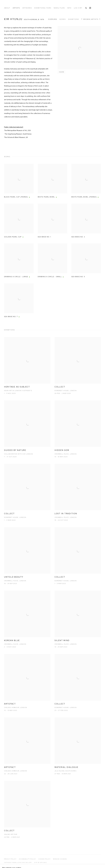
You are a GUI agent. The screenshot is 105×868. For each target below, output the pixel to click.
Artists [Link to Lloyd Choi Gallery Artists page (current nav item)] (16, 8)
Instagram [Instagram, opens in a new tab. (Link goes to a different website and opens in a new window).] (90, 8)
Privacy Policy (10, 859)
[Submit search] (86, 8)
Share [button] (62, 72)
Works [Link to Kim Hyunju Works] (62, 19)
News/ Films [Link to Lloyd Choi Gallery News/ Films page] (59, 8)
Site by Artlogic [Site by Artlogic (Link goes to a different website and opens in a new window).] (41, 862)
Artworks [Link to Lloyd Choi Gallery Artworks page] (27, 8)
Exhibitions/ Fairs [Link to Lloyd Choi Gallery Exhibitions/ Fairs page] (43, 8)
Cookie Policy (45, 859)
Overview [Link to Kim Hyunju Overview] (52, 19)
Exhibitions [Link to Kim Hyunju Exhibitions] (74, 19)
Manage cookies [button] (60, 859)
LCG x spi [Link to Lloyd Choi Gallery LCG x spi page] (78, 8)
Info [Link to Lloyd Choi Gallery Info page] (69, 8)
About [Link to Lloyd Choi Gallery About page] (7, 8)
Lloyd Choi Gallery (17, 4)
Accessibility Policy (27, 859)
